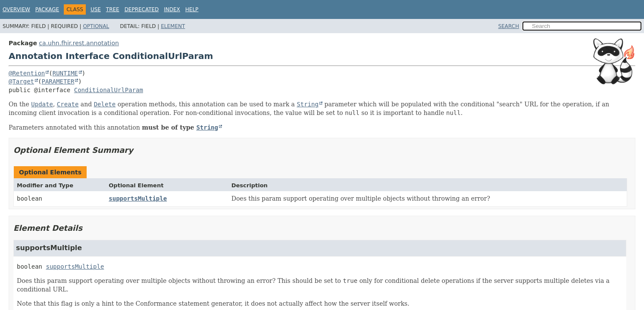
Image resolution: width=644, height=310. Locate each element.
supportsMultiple (138, 198)
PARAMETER (58, 81)
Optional (96, 26)
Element (173, 26)
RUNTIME (65, 73)
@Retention (27, 73)
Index (172, 9)
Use (96, 9)
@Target (21, 81)
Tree (113, 9)
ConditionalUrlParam (109, 90)
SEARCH (509, 26)
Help (192, 9)
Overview (16, 9)
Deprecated (142, 9)
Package (47, 9)
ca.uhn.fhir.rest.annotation (79, 43)
